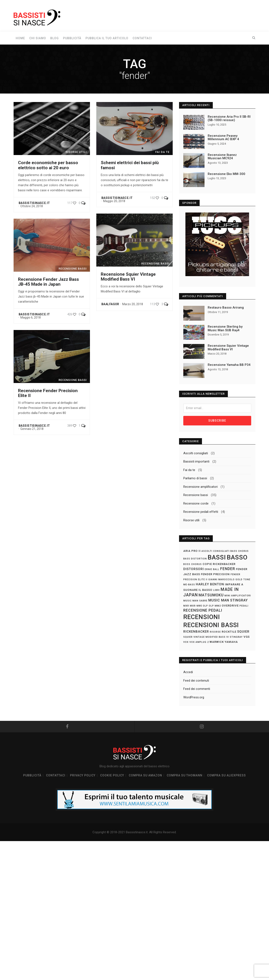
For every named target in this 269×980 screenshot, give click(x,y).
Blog (55, 38)
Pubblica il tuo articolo (107, 38)
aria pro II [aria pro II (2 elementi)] (192, 551)
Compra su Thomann (185, 776)
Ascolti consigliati (196, 454)
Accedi (188, 672)
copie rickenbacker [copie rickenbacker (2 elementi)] (219, 564)
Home (20, 38)
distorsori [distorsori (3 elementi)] (194, 569)
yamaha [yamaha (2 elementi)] (231, 642)
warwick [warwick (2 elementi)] (217, 642)
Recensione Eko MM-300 (226, 174)
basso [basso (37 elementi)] (237, 558)
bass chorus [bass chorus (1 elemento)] (240, 552)
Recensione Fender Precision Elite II (48, 393)
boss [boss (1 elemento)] (187, 565)
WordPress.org (194, 698)
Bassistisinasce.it (34, 203)
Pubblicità (72, 38)
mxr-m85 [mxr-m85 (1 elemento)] (196, 606)
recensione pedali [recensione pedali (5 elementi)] (203, 611)
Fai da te (189, 470)
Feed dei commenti (197, 689)
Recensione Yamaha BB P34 (229, 365)
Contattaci (142, 38)
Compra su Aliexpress (226, 776)
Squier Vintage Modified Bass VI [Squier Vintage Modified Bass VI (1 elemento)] (206, 637)
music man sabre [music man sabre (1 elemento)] (195, 601)
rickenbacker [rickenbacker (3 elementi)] (196, 632)
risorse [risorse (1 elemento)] (215, 632)
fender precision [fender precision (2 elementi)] (215, 575)
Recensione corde (196, 504)
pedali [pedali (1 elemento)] (244, 606)
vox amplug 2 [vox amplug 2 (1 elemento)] (199, 642)
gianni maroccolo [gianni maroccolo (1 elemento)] (221, 580)
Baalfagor (110, 304)
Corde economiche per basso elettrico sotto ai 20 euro (48, 165)
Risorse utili (191, 521)
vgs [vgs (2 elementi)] (247, 637)
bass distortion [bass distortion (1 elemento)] (195, 559)
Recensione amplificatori (200, 487)
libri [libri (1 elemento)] (216, 591)
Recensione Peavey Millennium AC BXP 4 (223, 138)
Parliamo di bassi (195, 479)
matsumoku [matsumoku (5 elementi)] (211, 596)
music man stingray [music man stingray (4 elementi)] (228, 601)
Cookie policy (112, 776)
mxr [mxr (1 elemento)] (186, 606)
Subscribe (217, 421)
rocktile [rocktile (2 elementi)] (229, 632)
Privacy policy (83, 776)
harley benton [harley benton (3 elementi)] (210, 585)
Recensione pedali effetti (201, 512)
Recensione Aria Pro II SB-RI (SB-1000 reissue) (229, 118)
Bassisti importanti (196, 462)
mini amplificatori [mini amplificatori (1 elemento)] (238, 596)
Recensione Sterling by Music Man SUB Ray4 (225, 328)
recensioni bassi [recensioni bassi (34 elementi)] (211, 625)
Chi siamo (38, 38)
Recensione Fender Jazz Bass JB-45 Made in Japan (48, 282)
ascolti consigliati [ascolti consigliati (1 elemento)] (216, 552)
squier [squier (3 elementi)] (243, 632)
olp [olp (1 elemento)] (205, 606)
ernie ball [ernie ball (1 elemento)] (212, 570)
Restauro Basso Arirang (226, 308)
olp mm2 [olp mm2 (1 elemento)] (215, 606)
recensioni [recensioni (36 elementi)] (202, 617)
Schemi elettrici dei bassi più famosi (130, 165)
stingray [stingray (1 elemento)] (236, 637)
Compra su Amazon (145, 776)
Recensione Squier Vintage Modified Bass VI (128, 277)
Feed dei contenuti (196, 681)
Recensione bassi (196, 495)
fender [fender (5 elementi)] (228, 569)
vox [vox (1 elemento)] (186, 642)
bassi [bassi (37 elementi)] (217, 558)
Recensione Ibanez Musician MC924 (222, 157)
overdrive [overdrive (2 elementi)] (230, 606)
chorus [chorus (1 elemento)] (196, 565)
